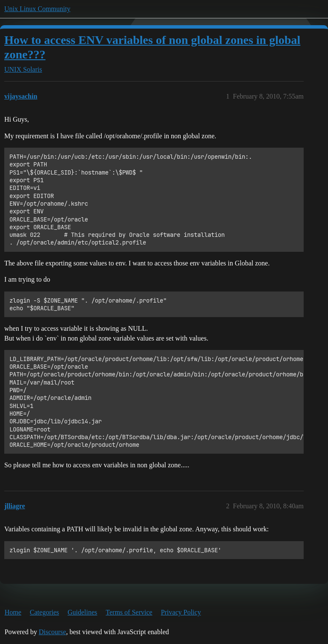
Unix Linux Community (37, 9)
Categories (44, 612)
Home (13, 612)
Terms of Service (129, 612)
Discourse (53, 632)
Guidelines (82, 612)
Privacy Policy (181, 612)
